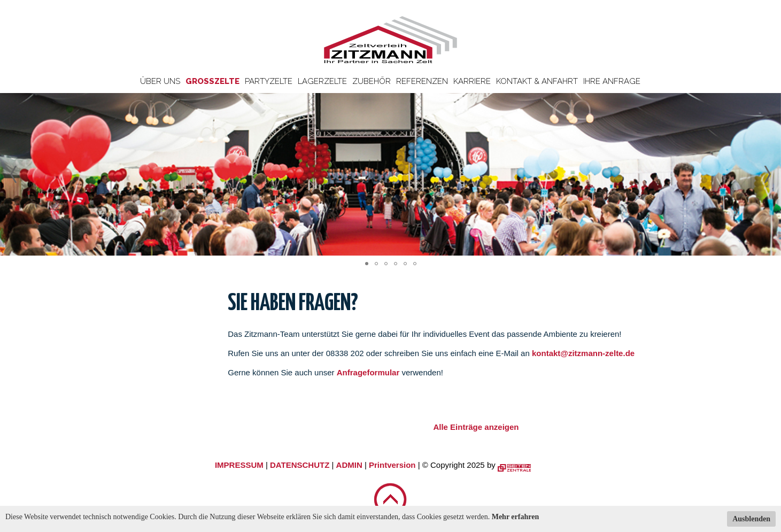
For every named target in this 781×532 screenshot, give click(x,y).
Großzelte (212, 81)
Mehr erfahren (516, 517)
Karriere (472, 81)
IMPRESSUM (239, 465)
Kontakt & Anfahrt (537, 81)
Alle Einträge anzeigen (476, 427)
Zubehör (372, 81)
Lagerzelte (322, 81)
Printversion (392, 465)
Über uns (160, 81)
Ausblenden (751, 519)
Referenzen (422, 81)
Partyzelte (269, 81)
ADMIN (349, 465)
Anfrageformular (369, 372)
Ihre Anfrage (612, 81)
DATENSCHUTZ (300, 465)
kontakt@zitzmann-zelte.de (583, 353)
